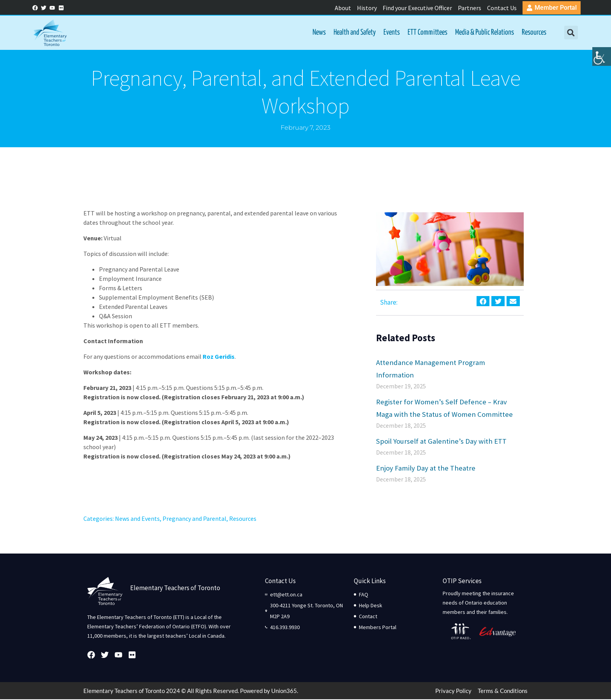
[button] (570, 33)
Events (391, 33)
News (318, 33)
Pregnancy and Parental (194, 519)
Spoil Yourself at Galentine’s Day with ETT (441, 442)
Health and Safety (354, 33)
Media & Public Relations (484, 33)
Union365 (284, 691)
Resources (533, 33)
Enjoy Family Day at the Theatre (426, 469)
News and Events (137, 519)
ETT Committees (427, 33)
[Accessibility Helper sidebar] (602, 60)
